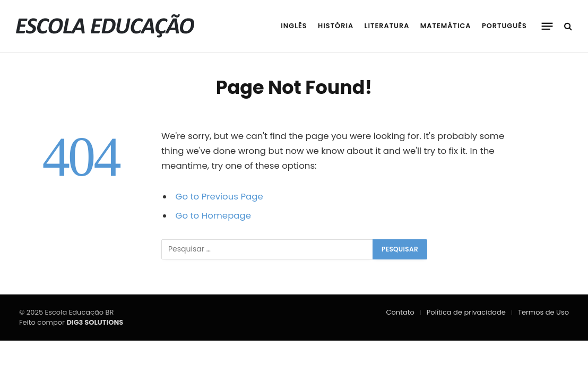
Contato (400, 312)
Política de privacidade (466, 312)
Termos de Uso (543, 312)
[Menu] (547, 26)
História (336, 26)
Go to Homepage (213, 216)
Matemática (446, 26)
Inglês (294, 26)
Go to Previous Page (219, 197)
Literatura (387, 26)
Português (504, 26)
